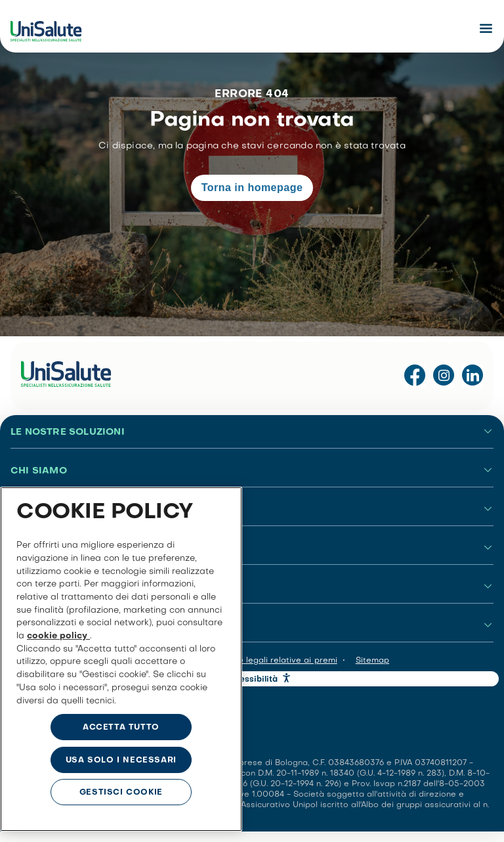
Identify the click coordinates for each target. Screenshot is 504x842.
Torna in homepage (252, 188)
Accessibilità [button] (251, 680)
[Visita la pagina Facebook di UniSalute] (415, 376)
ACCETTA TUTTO (121, 728)
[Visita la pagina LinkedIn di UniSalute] (472, 376)
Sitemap (372, 661)
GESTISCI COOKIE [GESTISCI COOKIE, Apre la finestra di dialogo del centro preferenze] (121, 793)
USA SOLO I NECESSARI (121, 761)
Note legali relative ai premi (281, 661)
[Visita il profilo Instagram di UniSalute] (444, 376)
